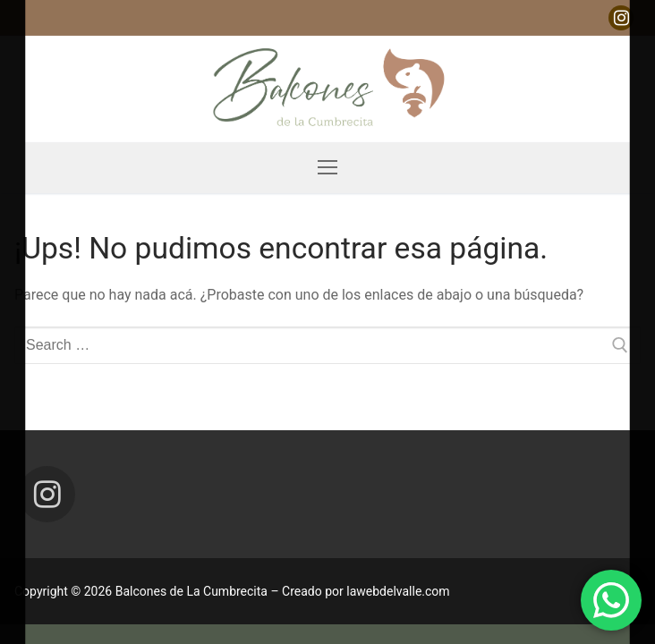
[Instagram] (621, 18)
